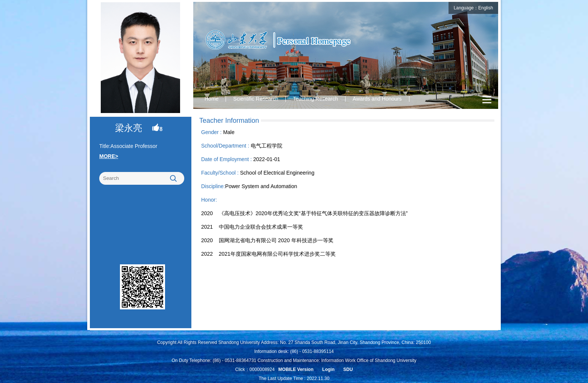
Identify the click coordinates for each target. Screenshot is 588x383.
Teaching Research (315, 99)
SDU (348, 369)
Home (211, 99)
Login (328, 369)
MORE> (109, 156)
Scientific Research (256, 99)
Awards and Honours (377, 99)
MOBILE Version (296, 369)
